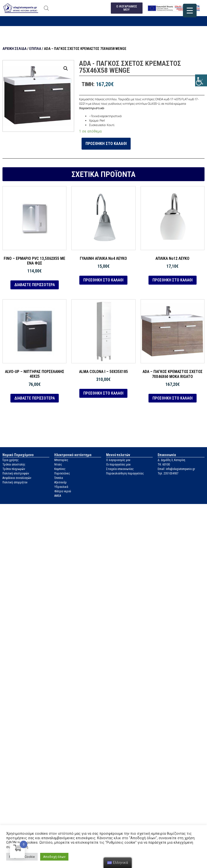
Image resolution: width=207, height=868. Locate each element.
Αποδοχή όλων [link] (54, 857)
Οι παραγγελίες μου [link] (118, 465)
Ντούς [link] (58, 465)
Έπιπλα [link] (35, 49)
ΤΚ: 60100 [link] (164, 465)
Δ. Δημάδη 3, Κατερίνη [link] (171, 460)
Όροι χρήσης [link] (11, 460)
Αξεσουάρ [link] (60, 483)
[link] (201, 80)
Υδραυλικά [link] (61, 487)
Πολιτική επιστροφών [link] (16, 474)
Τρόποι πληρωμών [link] (14, 469)
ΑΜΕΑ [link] (58, 496)
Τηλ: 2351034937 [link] (168, 474)
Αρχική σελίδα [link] (15, 49)
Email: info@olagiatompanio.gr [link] (176, 469)
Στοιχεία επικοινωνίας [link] (120, 469)
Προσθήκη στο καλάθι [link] (106, 144)
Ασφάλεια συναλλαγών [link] (17, 478)
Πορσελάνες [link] (62, 474)
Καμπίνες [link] (60, 469)
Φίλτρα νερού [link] (63, 492)
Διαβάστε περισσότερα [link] (35, 285)
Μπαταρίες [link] (61, 460)
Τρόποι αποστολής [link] (14, 465)
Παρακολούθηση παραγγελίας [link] (125, 474)
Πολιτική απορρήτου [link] (15, 483)
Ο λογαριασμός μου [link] (118, 460)
